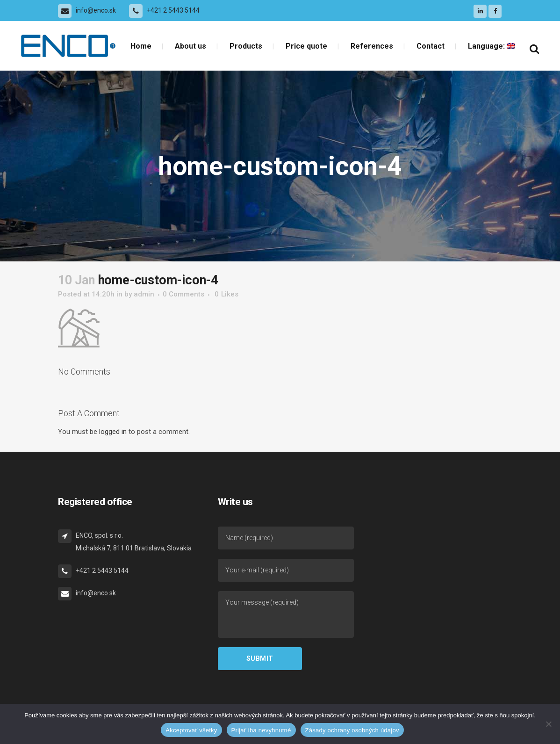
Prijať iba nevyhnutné (261, 730)
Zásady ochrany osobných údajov (352, 730)
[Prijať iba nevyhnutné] (548, 724)
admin (144, 294)
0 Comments (183, 294)
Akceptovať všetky (191, 730)
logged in (113, 432)
